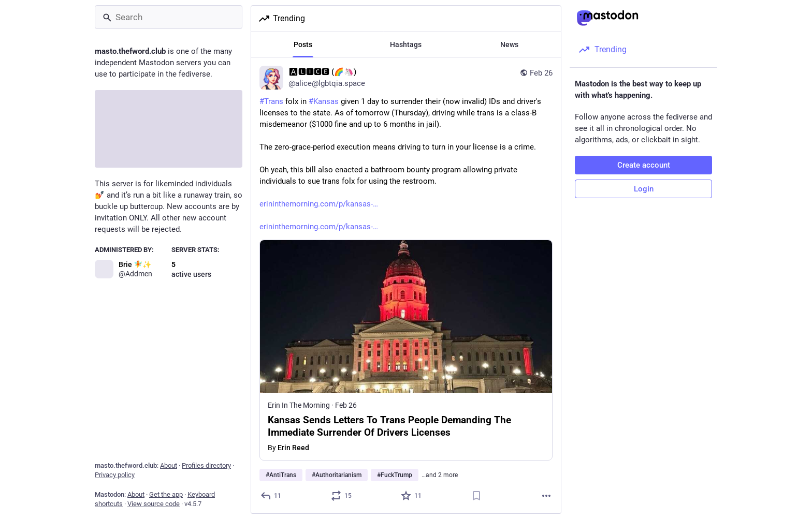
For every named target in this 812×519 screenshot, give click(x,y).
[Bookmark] (476, 496)
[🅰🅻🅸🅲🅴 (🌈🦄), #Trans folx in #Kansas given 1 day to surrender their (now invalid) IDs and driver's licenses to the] (406, 285)
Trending (281, 19)
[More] (546, 496)
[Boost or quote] (342, 496)
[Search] (169, 17)
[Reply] (271, 496)
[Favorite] (412, 496)
